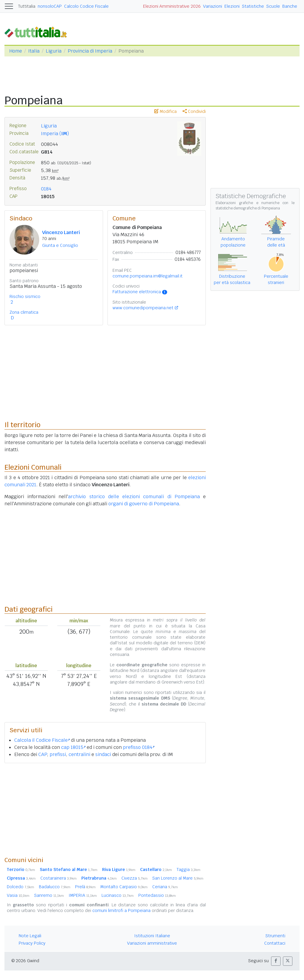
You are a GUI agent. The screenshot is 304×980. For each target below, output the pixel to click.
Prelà (85, 887)
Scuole (273, 6)
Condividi (194, 111)
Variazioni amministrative (152, 943)
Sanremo (49, 895)
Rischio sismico (25, 296)
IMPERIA (83, 895)
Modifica (166, 111)
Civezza (134, 878)
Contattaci (275, 943)
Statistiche (253, 6)
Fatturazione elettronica (140, 292)
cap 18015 (73, 747)
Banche (290, 6)
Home (16, 51)
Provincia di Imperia (90, 51)
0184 (46, 189)
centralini (79, 754)
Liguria (54, 51)
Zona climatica (24, 312)
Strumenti (275, 936)
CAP (43, 754)
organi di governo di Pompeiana (144, 504)
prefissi (58, 754)
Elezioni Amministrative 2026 (172, 6)
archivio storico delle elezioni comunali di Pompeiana (134, 497)
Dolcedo (20, 887)
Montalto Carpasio (124, 887)
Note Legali (30, 936)
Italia (34, 51)
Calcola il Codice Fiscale (42, 740)
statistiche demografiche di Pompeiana (248, 208)
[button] (276, 961)
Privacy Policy (32, 943)
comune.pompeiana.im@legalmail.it (148, 276)
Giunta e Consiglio (60, 245)
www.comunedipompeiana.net (143, 308)
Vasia (18, 895)
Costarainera (58, 878)
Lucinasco (118, 895)
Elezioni (232, 6)
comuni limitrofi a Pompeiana (121, 910)
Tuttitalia (27, 6)
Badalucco (55, 887)
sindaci (103, 754)
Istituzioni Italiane (152, 936)
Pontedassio (157, 895)
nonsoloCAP (50, 6)
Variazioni (213, 6)
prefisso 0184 (139, 747)
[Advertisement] (105, 809)
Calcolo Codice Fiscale (86, 6)
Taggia (189, 869)
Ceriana (165, 887)
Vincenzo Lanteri (61, 232)
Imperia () (55, 134)
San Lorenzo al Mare (178, 878)
